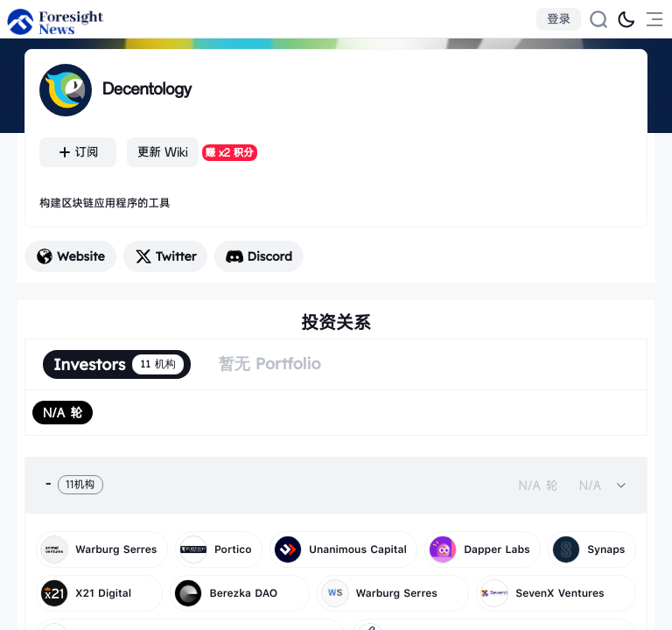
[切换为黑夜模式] (626, 19)
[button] (336, 485)
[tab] (336, 485)
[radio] (63, 413)
